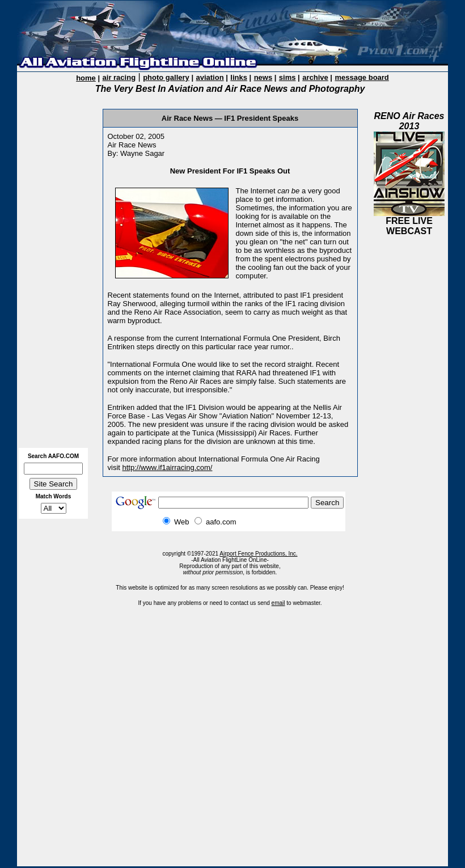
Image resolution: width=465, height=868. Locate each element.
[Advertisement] (57, 272)
